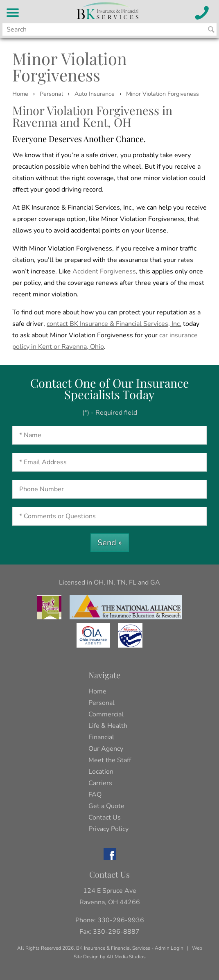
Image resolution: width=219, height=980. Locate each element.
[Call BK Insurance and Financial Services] (202, 13)
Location (101, 772)
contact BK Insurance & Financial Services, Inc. (114, 324)
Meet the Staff (110, 760)
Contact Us (105, 817)
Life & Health (108, 726)
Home (20, 94)
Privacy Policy (108, 829)
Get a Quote (106, 806)
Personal (51, 94)
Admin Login (169, 948)
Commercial (106, 714)
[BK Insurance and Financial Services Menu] (13, 13)
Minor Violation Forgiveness (163, 94)
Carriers (100, 783)
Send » (110, 543)
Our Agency (106, 749)
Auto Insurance (95, 94)
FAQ (95, 795)
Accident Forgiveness (104, 271)
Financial (101, 737)
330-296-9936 (121, 920)
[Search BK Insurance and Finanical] (211, 29)
